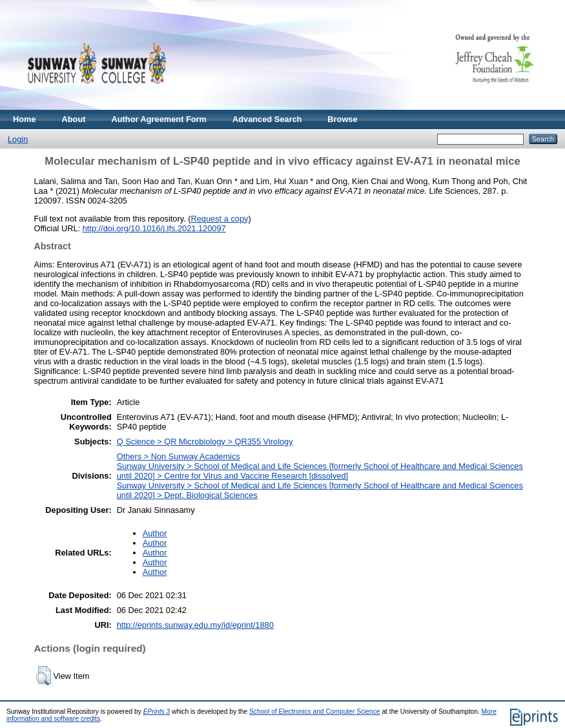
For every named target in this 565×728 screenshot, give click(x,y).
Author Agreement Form (159, 119)
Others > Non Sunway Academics (179, 456)
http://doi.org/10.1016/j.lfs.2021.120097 (154, 228)
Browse (342, 119)
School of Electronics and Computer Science (315, 712)
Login (18, 139)
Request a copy (220, 219)
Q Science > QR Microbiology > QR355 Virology (205, 442)
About (74, 119)
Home (25, 119)
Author (155, 533)
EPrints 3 (157, 712)
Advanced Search (267, 119)
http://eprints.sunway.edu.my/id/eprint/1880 (195, 625)
